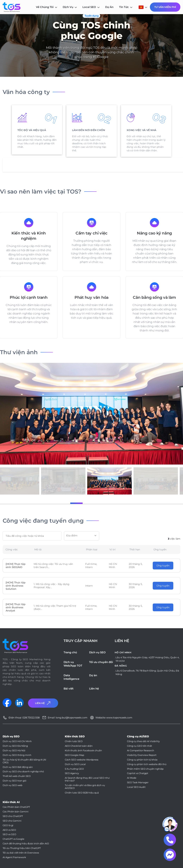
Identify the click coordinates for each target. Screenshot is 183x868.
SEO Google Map (75, 755)
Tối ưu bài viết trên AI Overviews (21, 853)
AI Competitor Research (141, 750)
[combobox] (82, 536)
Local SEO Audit (136, 787)
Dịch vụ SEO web (13, 785)
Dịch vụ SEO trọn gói (15, 781)
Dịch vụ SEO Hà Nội (14, 750)
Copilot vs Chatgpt (138, 773)
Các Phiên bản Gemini (16, 812)
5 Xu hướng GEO (74, 769)
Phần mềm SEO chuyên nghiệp (145, 769)
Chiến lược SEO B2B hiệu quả (82, 793)
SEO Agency (72, 773)
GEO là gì (8, 825)
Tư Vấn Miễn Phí (165, 7)
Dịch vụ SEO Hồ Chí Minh (17, 741)
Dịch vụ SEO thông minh (17, 755)
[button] (61, 503)
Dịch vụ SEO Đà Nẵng (15, 746)
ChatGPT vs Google (13, 839)
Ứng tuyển (163, 566)
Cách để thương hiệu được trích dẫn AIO (26, 844)
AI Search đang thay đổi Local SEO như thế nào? (87, 779)
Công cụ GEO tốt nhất (139, 746)
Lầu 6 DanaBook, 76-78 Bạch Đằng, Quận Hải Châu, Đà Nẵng (147, 672)
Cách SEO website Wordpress (82, 760)
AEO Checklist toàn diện (79, 746)
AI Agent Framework (14, 857)
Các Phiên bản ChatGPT (16, 807)
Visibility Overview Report (142, 755)
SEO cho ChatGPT (13, 816)
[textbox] (82, 536)
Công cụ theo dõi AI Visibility (143, 741)
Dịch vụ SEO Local (75, 764)
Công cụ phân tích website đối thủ (147, 764)
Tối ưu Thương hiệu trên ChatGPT (22, 848)
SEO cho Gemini (12, 821)
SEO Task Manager (138, 782)
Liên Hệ (43, 703)
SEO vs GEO (9, 834)
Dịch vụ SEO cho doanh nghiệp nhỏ (23, 772)
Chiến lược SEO (74, 741)
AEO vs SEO (9, 830)
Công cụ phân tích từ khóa (142, 760)
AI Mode (132, 778)
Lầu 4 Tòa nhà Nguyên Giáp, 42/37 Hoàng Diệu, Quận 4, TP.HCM (148, 659)
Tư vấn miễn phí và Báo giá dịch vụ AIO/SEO (85, 787)
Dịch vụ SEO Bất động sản (18, 767)
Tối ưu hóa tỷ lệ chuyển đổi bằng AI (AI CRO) (24, 761)
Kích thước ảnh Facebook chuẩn (83, 750)
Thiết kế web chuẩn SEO (17, 776)
